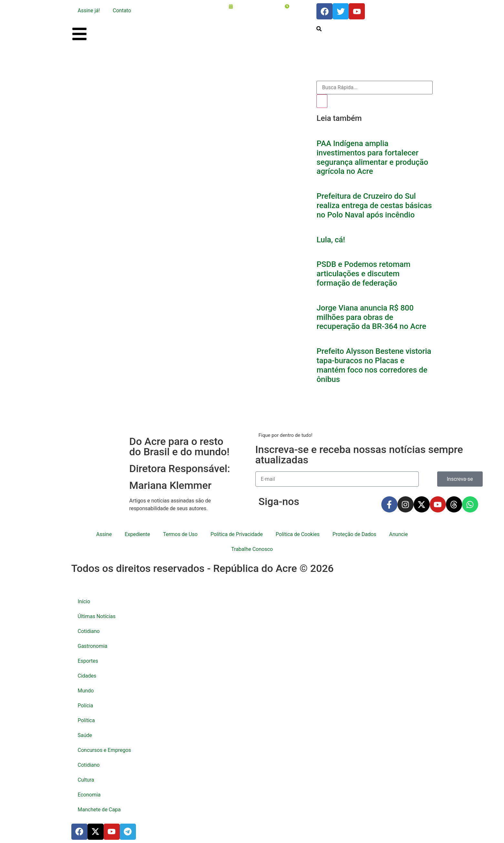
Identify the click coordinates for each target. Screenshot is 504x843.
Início (84, 601)
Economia (89, 795)
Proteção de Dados (354, 534)
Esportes (88, 661)
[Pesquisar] (322, 101)
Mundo (86, 691)
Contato (122, 11)
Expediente (137, 534)
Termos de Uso (180, 534)
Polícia (86, 706)
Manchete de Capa (99, 810)
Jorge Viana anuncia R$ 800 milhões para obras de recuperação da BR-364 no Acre (371, 317)
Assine (104, 534)
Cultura (86, 780)
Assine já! (89, 11)
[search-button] (319, 29)
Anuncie (398, 534)
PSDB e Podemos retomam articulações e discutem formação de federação (363, 274)
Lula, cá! (331, 240)
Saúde (85, 735)
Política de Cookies (298, 534)
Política (86, 720)
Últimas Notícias (97, 616)
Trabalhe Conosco (252, 549)
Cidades (87, 676)
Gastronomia (93, 646)
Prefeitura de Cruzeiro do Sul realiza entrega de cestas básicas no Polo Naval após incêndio (374, 205)
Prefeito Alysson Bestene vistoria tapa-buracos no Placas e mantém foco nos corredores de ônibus (374, 365)
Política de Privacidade (237, 534)
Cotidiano (89, 631)
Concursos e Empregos (104, 750)
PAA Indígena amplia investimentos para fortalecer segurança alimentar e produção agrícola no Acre (372, 157)
